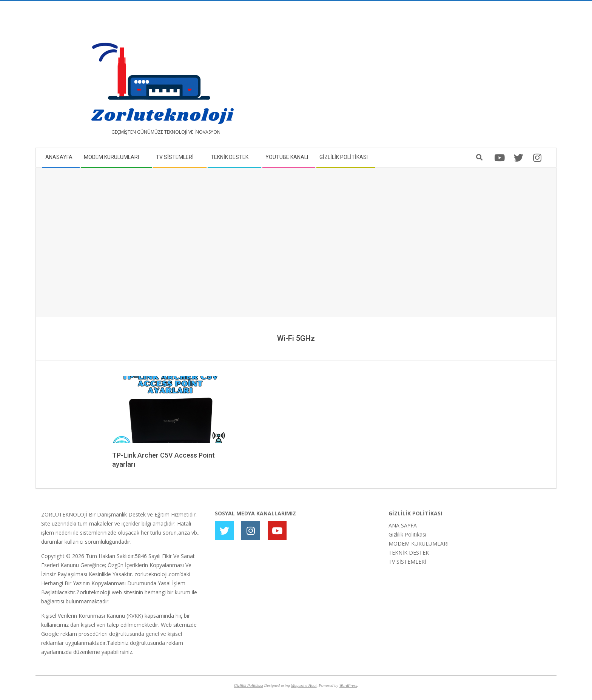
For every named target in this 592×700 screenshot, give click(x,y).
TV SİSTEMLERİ (407, 562)
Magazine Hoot (304, 685)
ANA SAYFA (403, 525)
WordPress (348, 685)
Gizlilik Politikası (407, 534)
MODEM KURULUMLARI (419, 544)
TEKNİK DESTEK (409, 553)
